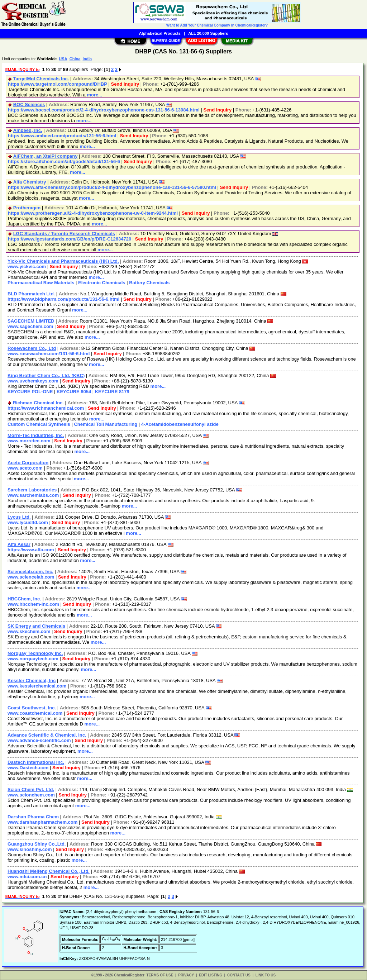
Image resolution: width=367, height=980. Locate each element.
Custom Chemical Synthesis (39, 424)
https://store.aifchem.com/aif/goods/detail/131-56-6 (64, 161)
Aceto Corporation (28, 463)
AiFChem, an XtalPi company (46, 156)
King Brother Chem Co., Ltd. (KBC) (46, 375)
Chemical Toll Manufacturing (106, 424)
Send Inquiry (125, 84)
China (75, 59)
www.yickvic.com (27, 267)
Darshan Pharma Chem (33, 817)
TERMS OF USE (160, 975)
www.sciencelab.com (31, 577)
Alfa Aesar (19, 544)
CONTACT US (239, 975)
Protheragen (27, 208)
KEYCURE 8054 (74, 392)
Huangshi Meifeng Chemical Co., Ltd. (49, 871)
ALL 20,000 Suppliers (208, 33)
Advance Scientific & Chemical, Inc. (47, 735)
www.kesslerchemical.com (37, 686)
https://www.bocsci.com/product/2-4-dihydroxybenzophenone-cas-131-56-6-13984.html (104, 110)
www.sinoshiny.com (30, 849)
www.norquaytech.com (33, 659)
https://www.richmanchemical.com (46, 408)
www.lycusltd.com (28, 522)
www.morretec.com (29, 441)
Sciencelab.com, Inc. (30, 572)
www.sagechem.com (30, 326)
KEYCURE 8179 (112, 392)
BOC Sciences (29, 104)
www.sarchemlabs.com (33, 495)
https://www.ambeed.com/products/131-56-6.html (62, 136)
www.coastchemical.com (35, 713)
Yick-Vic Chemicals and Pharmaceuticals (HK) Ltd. (63, 261)
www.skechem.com (29, 631)
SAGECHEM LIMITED (31, 321)
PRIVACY (186, 975)
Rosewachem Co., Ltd (32, 348)
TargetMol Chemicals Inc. (41, 79)
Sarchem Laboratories (32, 490)
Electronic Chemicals (102, 283)
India (87, 59)
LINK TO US (266, 975)
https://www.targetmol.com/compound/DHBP (58, 84)
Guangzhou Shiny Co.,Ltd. (37, 844)
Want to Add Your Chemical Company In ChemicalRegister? (217, 25)
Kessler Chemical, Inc (32, 681)
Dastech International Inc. (36, 762)
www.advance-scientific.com (39, 740)
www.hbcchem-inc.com (33, 604)
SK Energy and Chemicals (36, 626)
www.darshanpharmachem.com (42, 822)
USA (63, 59)
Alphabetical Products (160, 33)
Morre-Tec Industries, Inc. (36, 435)
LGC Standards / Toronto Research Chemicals (64, 234)
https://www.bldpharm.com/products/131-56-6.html (63, 299)
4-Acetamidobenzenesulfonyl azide (180, 424)
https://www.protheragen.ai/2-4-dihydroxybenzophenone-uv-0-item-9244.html (93, 213)
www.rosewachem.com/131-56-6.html (49, 354)
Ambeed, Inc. (28, 130)
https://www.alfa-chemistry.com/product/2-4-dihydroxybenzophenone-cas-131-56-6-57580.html (112, 187)
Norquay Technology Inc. (35, 653)
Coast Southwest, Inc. (32, 708)
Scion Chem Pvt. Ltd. (31, 789)
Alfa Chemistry (30, 182)
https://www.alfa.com (31, 550)
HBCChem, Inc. (24, 599)
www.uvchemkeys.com (33, 381)
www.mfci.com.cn (27, 877)
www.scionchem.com (31, 795)
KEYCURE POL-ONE (30, 392)
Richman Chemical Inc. (38, 403)
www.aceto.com (25, 468)
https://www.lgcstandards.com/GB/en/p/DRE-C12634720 (70, 239)
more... (94, 95)
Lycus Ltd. (19, 517)
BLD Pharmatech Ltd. (31, 294)
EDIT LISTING (211, 975)
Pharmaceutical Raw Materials (41, 283)
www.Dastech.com (28, 768)
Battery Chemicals (149, 283)
